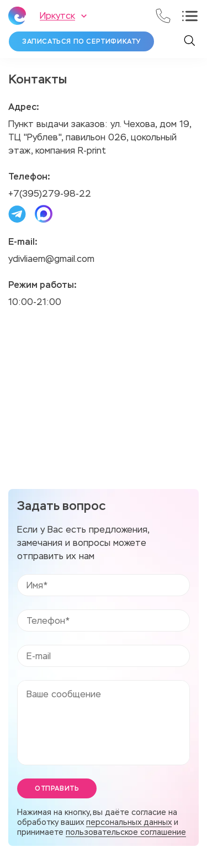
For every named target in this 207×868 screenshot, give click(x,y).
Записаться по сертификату (81, 41)
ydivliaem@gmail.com (51, 259)
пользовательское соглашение (126, 832)
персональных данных (129, 822)
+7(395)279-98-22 (50, 194)
